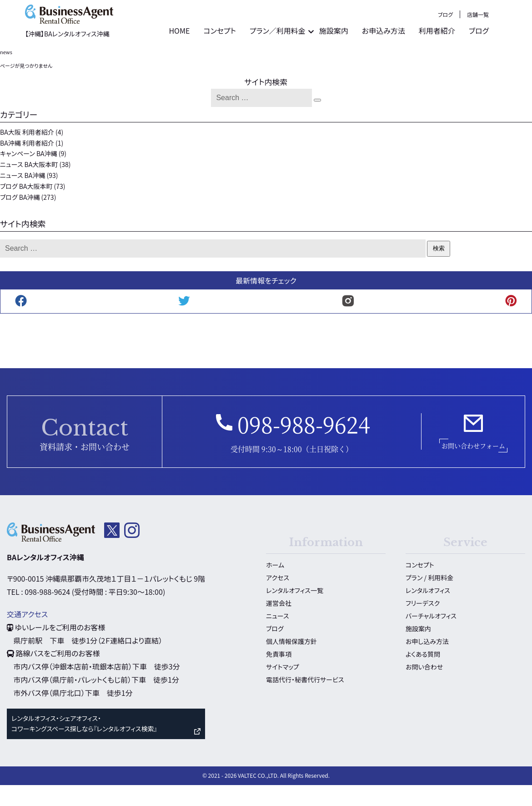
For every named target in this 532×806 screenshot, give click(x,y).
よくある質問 (423, 675)
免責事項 (279, 675)
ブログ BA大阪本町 (26, 208)
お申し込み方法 (427, 663)
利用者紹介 (473, 57)
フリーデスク (423, 624)
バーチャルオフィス (431, 637)
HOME (216, 57)
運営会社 (279, 624)
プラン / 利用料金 (429, 599)
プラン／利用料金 (314, 57)
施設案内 (370, 57)
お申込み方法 (420, 57)
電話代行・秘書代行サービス (305, 701)
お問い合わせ (424, 688)
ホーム (275, 586)
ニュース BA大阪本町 (29, 186)
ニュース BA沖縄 (23, 197)
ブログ (482, 41)
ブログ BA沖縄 (20, 218)
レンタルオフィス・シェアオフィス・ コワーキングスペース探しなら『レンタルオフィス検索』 (84, 745)
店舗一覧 (514, 41)
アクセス (278, 599)
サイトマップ (283, 688)
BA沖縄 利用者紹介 (27, 164)
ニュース (277, 637)
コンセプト (256, 57)
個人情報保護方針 (291, 663)
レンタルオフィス (428, 612)
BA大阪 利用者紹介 (27, 153)
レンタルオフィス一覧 (295, 612)
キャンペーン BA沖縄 (29, 175)
